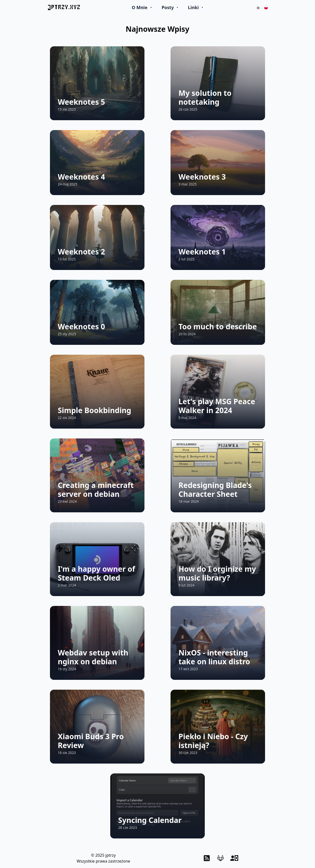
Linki (193, 7)
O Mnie (140, 7)
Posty (168, 7)
